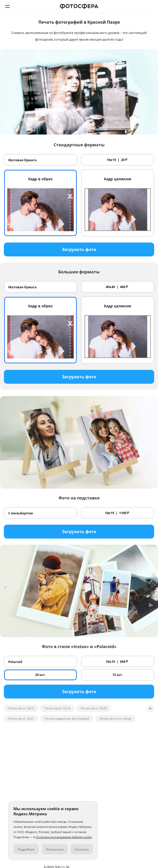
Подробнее (26, 849)
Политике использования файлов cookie (64, 837)
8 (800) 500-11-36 (151, 6)
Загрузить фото (79, 249)
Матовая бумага (22, 160)
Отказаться (55, 849)
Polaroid (15, 662)
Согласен (82, 849)
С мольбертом (21, 513)
